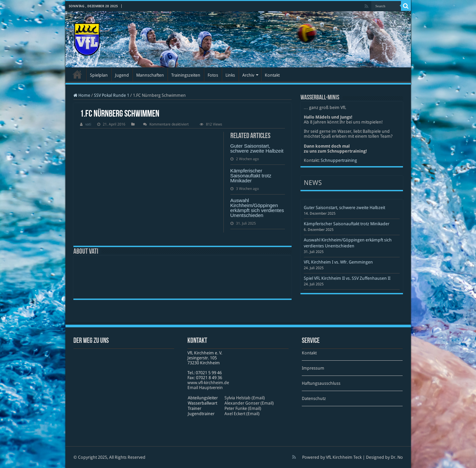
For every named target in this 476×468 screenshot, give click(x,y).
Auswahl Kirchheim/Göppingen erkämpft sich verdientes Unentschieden (257, 208)
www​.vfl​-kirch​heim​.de (208, 383)
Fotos (213, 75)
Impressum (313, 368)
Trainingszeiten (186, 75)
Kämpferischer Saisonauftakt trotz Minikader (251, 176)
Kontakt (272, 75)
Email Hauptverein (205, 388)
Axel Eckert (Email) (242, 414)
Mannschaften (150, 75)
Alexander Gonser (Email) (249, 403)
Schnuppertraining (339, 160)
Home (82, 95)
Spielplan (99, 75)
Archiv (248, 75)
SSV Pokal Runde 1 (112, 95)
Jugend (122, 75)
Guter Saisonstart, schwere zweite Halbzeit (257, 148)
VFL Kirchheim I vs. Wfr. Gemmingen (338, 262)
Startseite (77, 74)
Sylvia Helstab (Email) (245, 398)
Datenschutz (314, 398)
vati (88, 124)
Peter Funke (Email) (243, 408)
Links (230, 75)
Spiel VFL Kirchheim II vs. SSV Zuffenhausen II (347, 278)
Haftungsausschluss (321, 383)
